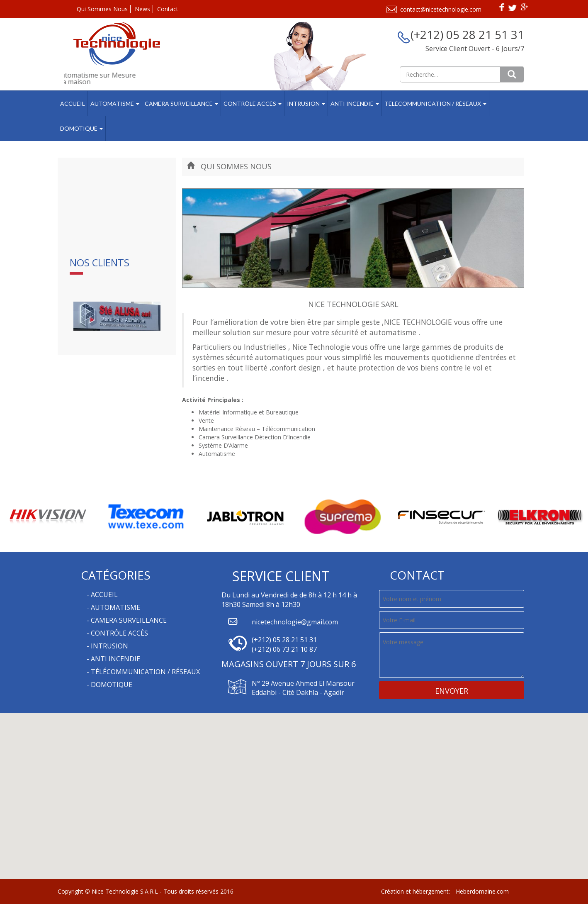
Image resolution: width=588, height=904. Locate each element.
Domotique (81, 128)
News (142, 9)
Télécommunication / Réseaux (435, 104)
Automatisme (115, 104)
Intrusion (306, 104)
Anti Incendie (355, 104)
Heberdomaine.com (482, 891)
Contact (168, 9)
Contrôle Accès (253, 104)
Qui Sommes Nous (102, 9)
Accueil (73, 104)
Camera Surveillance (181, 104)
